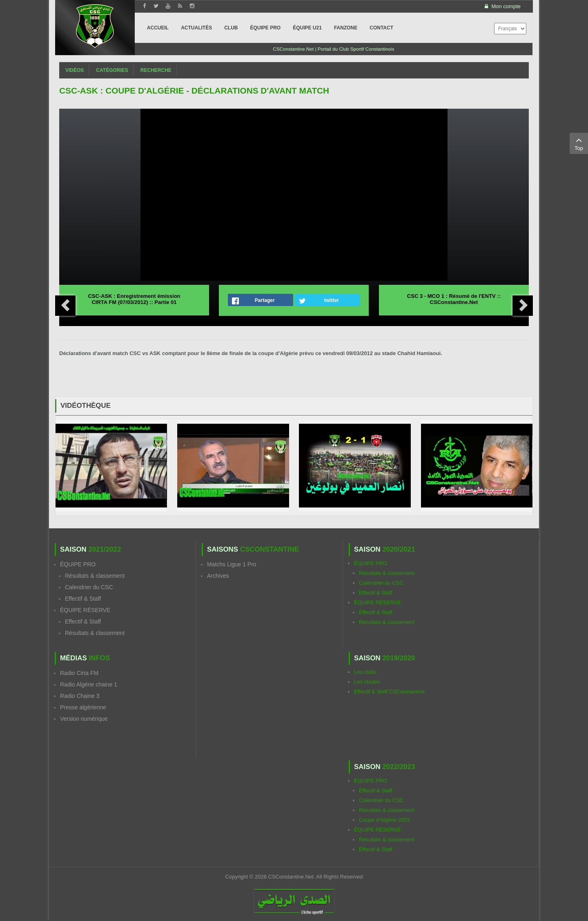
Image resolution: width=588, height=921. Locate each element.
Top (579, 143)
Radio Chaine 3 (80, 696)
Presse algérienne (83, 707)
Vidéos (75, 70)
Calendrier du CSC (89, 587)
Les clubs (365, 672)
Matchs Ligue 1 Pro (232, 564)
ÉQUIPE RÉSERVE (85, 610)
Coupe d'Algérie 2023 (384, 820)
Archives (218, 576)
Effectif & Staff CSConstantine (389, 692)
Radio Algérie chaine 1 (89, 684)
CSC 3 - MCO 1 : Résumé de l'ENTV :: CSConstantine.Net (454, 299)
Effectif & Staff (83, 599)
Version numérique (84, 719)
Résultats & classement (95, 576)
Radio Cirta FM (79, 673)
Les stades (367, 682)
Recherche (156, 70)
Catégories (112, 70)
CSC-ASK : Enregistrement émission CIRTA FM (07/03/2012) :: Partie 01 (134, 299)
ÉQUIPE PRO (78, 564)
